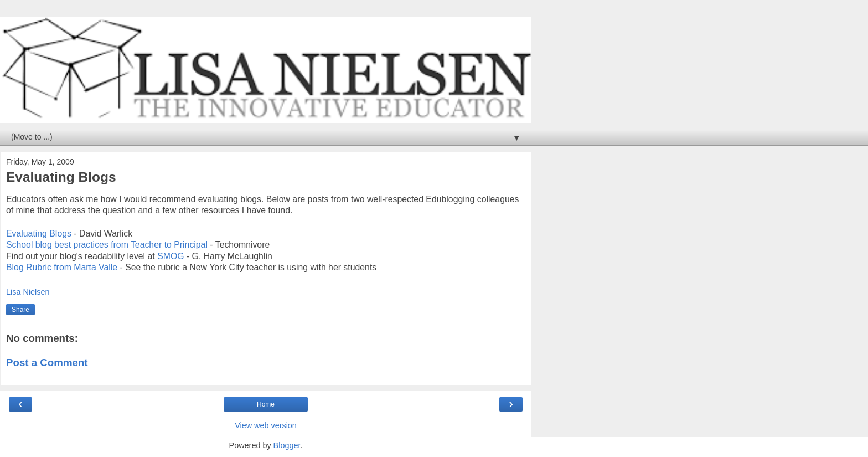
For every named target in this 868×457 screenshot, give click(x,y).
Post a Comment (47, 363)
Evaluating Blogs (39, 233)
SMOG (172, 256)
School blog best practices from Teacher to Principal (107, 245)
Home (266, 404)
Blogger (287, 445)
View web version (266, 425)
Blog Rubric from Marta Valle (62, 267)
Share (20, 310)
